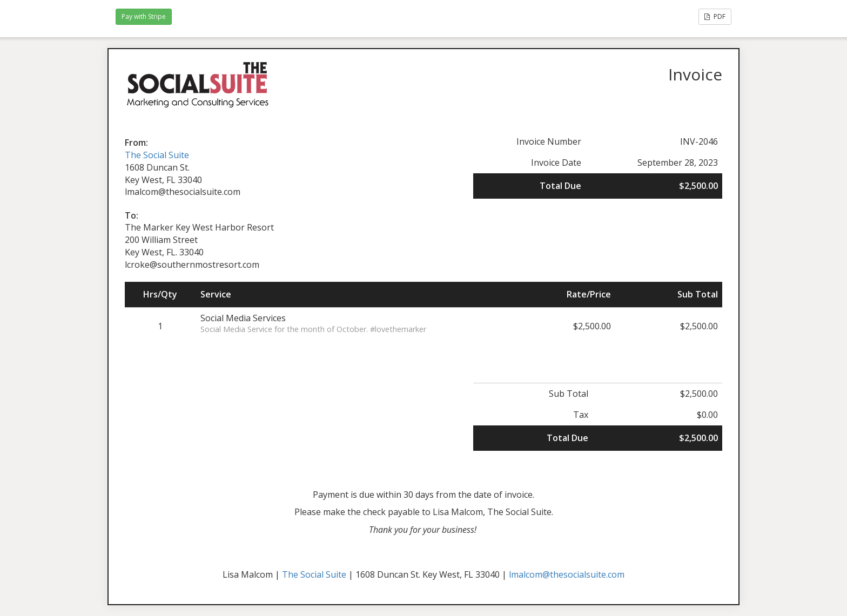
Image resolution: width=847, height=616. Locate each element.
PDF (715, 16)
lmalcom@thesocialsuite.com (567, 574)
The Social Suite (157, 155)
